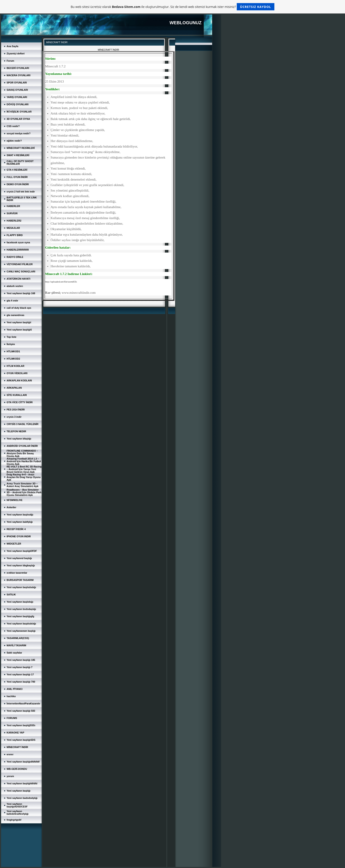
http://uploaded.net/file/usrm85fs (61, 282)
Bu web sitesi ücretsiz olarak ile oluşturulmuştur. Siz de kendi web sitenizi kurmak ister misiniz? (172, 7)
